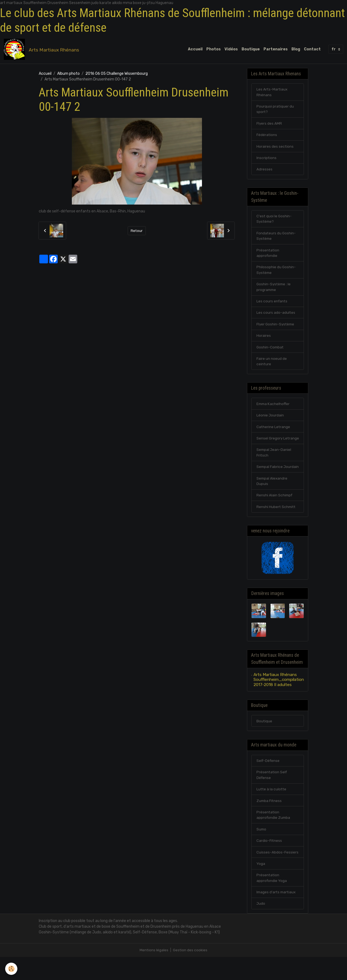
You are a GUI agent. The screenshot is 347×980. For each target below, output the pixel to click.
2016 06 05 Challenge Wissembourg (117, 74)
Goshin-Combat (271, 352)
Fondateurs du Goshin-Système (277, 239)
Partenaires (276, 49)
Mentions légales (154, 973)
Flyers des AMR (269, 125)
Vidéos (231, 49)
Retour (137, 231)
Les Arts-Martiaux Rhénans (272, 93)
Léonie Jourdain (270, 421)
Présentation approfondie (268, 256)
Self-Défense (269, 781)
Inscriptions (267, 160)
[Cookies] (12, 969)
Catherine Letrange (274, 433)
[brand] (43, 50)
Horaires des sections (275, 148)
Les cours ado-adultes (276, 317)
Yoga (261, 886)
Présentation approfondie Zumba (274, 836)
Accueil (195, 49)
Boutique (251, 49)
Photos (213, 49)
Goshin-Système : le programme (274, 291)
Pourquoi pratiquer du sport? (275, 110)
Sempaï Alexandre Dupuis (272, 499)
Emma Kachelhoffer (274, 410)
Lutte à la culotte (272, 810)
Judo (261, 926)
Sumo (262, 851)
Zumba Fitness (270, 822)
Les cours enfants (272, 305)
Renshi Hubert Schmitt (277, 525)
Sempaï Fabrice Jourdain (270, 482)
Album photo (68, 74)
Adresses (264, 171)
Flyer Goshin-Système (276, 329)
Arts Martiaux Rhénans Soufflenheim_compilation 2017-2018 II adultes (279, 699)
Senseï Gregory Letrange (270, 447)
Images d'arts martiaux (277, 915)
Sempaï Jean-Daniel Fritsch (274, 465)
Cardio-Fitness (269, 862)
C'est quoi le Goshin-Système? (274, 222)
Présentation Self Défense (272, 795)
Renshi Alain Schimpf (275, 514)
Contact (312, 49)
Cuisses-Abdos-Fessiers (278, 874)
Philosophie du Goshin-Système (276, 274)
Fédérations (267, 136)
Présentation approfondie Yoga (272, 900)
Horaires (264, 340)
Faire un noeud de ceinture (272, 367)
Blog (296, 49)
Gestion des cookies (190, 973)
